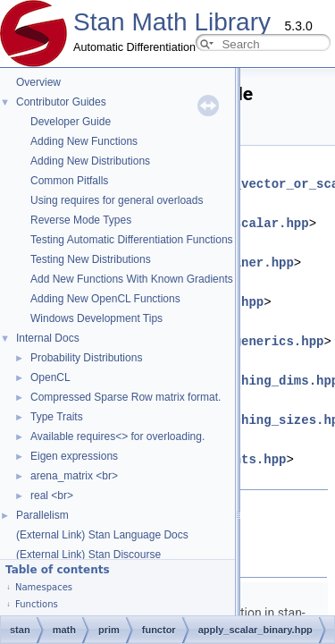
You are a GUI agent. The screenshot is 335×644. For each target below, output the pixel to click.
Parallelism (42, 515)
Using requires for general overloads (117, 200)
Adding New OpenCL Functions (105, 299)
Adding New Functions (84, 141)
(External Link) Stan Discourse (88, 555)
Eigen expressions (74, 456)
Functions (37, 604)
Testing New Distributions (91, 259)
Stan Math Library (172, 22)
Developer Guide (71, 122)
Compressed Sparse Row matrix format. (126, 397)
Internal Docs (48, 338)
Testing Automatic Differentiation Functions (132, 240)
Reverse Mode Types (81, 220)
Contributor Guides (61, 102)
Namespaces (44, 587)
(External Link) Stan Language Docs (102, 535)
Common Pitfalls (69, 181)
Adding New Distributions (90, 161)
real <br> (52, 496)
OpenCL (50, 377)
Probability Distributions (86, 358)
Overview (38, 82)
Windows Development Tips (96, 318)
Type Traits (57, 417)
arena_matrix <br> (74, 476)
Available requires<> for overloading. (117, 436)
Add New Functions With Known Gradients (132, 279)
